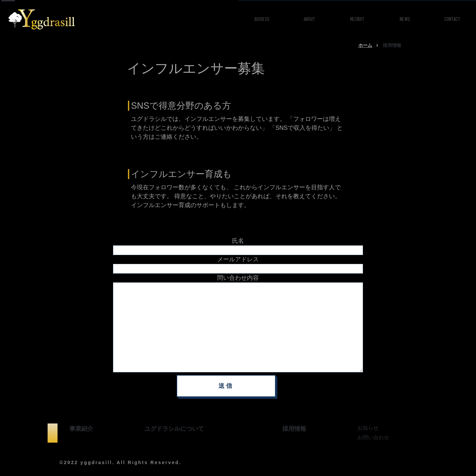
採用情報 (294, 429)
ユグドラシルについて (174, 429)
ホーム (365, 45)
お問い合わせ (373, 438)
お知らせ (368, 428)
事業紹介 (81, 429)
